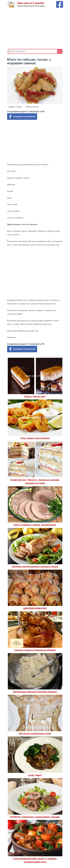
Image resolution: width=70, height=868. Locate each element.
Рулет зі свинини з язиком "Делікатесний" (35, 525)
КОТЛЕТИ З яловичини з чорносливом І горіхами (35, 817)
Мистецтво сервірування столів (35, 733)
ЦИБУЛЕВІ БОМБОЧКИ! (35, 608)
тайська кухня (32, 107)
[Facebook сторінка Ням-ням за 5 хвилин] (60, 2)
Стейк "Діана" (35, 775)
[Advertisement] (35, 28)
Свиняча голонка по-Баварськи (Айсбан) (35, 650)
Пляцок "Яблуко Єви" (35, 396)
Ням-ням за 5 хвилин (31, 3)
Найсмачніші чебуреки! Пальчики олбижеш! (35, 692)
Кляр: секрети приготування (35, 438)
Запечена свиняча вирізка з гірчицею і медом (35, 566)
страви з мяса (15, 107)
